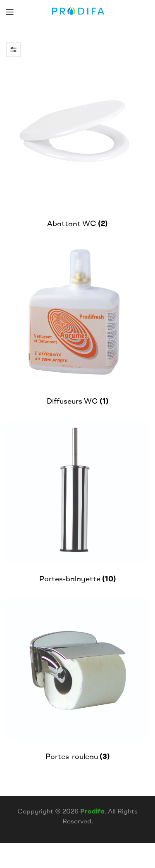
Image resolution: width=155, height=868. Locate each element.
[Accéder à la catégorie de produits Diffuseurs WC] (77, 325)
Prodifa (92, 811)
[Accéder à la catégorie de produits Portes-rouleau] (77, 680)
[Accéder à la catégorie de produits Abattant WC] (77, 147)
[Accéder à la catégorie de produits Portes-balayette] (77, 502)
